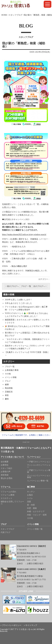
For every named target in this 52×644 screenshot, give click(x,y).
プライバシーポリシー (12, 625)
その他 (8, 374)
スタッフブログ (16, 15)
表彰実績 (5, 475)
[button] (47, 4)
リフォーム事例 (7, 495)
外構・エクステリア (36, 512)
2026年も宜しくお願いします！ (18, 300)
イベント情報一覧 (35, 529)
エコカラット (7, 498)
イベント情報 (11, 377)
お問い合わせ (14, 426)
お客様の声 (6, 472)
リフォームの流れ (8, 492)
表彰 (7, 395)
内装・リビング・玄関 (37, 515)
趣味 (7, 399)
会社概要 (5, 462)
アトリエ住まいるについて (12, 457)
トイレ (30, 498)
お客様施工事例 (12, 370)
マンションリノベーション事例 (39, 476)
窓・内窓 (31, 505)
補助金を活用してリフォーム (12, 503)
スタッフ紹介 (7, 468)
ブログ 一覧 (26, 286)
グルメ (8, 381)
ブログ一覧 (10, 367)
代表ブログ (6, 532)
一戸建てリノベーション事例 (39, 471)
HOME (4, 15)
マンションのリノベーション (39, 466)
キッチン (31, 492)
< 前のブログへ (12, 286)
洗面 (29, 502)
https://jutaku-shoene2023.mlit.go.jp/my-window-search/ (24, 234)
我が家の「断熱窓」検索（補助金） (24, 45)
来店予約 (38, 426)
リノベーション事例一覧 (38, 481)
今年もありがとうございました (18, 303)
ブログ (4, 524)
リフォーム (6, 487)
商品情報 (9, 388)
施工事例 (31, 487)
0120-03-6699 (32, 418)
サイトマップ (31, 625)
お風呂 (30, 495)
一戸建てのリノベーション (39, 462)
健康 (7, 385)
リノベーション (34, 457)
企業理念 (5, 465)
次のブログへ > (40, 286)
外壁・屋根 (32, 508)
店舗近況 (9, 392)
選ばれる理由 (7, 478)
